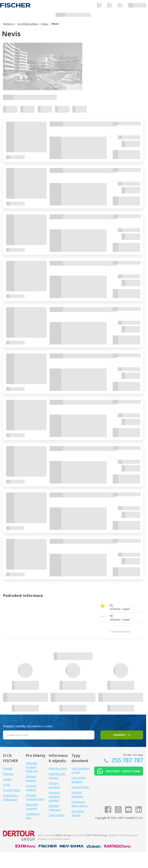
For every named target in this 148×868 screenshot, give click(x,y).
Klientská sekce (58, 768)
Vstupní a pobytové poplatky (54, 796)
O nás (7, 785)
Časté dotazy (57, 815)
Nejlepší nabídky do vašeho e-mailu (28, 726)
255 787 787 (127, 760)
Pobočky (8, 774)
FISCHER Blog (11, 790)
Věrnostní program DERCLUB (32, 767)
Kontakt (8, 768)
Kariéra (7, 779)
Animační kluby (80, 787)
